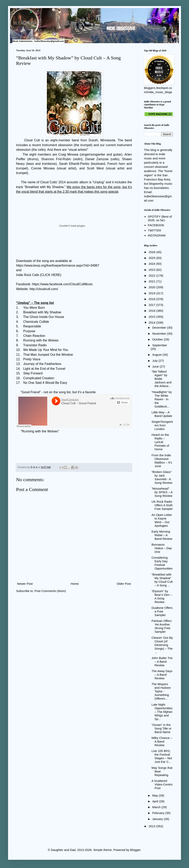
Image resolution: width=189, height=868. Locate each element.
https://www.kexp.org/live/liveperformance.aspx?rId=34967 (58, 265)
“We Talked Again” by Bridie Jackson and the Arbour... (162, 379)
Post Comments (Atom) (50, 591)
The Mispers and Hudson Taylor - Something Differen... (161, 691)
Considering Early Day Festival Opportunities (162, 563)
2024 (152, 264)
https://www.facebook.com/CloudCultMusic (62, 284)
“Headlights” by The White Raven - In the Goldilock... (162, 399)
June (156, 366)
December (160, 328)
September (160, 345)
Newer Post (25, 584)
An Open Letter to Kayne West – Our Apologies (162, 520)
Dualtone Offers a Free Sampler (162, 611)
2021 (152, 281)
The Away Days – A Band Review (162, 675)
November (160, 334)
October (158, 339)
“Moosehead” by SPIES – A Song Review (162, 492)
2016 (152, 311)
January (158, 819)
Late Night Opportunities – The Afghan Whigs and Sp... (162, 712)
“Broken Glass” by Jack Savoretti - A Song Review (162, 477)
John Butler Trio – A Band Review (162, 662)
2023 (152, 270)
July (155, 361)
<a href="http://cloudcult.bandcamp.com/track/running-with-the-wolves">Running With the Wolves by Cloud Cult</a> (74, 446)
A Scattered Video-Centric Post (162, 784)
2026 (152, 252)
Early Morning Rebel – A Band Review (162, 535)
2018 (152, 299)
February (159, 813)
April (156, 801)
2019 (152, 293)
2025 (152, 258)
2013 (152, 826)
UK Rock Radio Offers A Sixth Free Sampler (162, 505)
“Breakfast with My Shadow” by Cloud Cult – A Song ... (162, 580)
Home (75, 584)
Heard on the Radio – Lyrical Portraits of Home (160, 442)
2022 (152, 276)
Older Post (124, 584)
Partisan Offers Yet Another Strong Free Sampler (162, 626)
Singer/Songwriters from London (162, 425)
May (156, 795)
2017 (152, 305)
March (157, 807)
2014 (152, 322)
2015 (152, 317)
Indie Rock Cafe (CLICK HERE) (39, 275)
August (157, 355)
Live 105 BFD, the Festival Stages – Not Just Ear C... (162, 756)
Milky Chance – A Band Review (162, 741)
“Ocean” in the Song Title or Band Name (162, 728)
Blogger (135, 850)
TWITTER (155, 230)
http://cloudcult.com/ (44, 289)
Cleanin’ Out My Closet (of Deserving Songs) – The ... (162, 645)
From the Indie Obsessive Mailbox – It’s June (162, 461)
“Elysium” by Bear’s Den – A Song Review (162, 596)
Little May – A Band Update (162, 414)
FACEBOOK (156, 225)
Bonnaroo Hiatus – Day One (162, 548)
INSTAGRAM (157, 235)
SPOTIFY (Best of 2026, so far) (160, 218)
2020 (152, 287)
